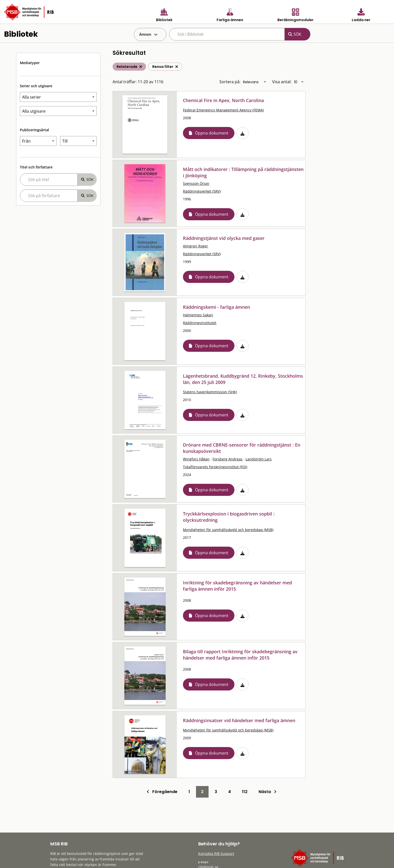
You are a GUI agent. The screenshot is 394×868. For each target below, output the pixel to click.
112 (245, 792)
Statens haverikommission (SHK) (210, 392)
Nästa (267, 792)
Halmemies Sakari (198, 315)
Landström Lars (259, 459)
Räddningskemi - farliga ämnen (216, 307)
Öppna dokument (212, 133)
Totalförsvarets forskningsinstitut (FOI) (215, 467)
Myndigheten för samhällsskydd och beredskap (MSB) (228, 530)
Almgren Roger (195, 246)
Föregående (162, 792)
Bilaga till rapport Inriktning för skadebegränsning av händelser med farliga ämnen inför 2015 (240, 655)
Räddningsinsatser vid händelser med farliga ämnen (239, 720)
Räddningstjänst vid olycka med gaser (224, 238)
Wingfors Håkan (196, 459)
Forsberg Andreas (228, 459)
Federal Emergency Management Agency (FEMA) (223, 110)
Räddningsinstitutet (200, 323)
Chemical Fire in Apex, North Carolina (223, 100)
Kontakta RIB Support (216, 854)
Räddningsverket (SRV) (202, 191)
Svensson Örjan (196, 183)
